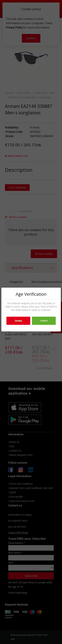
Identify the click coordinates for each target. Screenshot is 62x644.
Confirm (44, 321)
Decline (18, 321)
